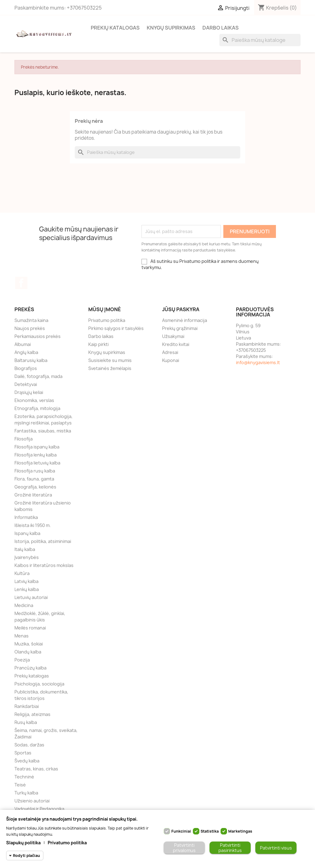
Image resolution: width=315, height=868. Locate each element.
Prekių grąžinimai (180, 328)
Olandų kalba (28, 652)
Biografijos (26, 368)
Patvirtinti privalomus (184, 848)
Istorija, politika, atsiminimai (43, 541)
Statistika (210, 831)
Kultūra (22, 573)
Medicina (24, 605)
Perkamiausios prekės (38, 336)
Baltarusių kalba (31, 360)
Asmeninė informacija (185, 320)
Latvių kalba (26, 581)
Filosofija (24, 439)
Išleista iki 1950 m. (33, 525)
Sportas (23, 753)
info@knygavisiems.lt (258, 362)
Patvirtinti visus (276, 848)
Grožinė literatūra (33, 495)
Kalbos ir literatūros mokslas (44, 565)
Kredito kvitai (176, 344)
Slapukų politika (23, 843)
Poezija (22, 660)
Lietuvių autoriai (31, 597)
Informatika (26, 517)
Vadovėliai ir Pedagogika (39, 809)
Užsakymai (173, 336)
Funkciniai (181, 831)
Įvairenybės (27, 557)
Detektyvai (26, 384)
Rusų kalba (26, 722)
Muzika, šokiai (29, 644)
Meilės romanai (30, 628)
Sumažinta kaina (31, 320)
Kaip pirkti (98, 344)
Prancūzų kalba (30, 668)
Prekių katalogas (115, 28)
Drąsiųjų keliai (29, 392)
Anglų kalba (26, 352)
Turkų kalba (26, 793)
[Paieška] (260, 40)
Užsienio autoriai (32, 801)
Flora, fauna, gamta (34, 479)
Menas (22, 636)
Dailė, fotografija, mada (38, 376)
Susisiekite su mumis (110, 360)
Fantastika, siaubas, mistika (43, 431)
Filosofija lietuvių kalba (37, 463)
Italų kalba (25, 549)
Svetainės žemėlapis (110, 368)
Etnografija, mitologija (37, 408)
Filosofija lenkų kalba (36, 455)
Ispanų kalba (27, 533)
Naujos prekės (30, 328)
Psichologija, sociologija (39, 684)
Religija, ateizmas (32, 714)
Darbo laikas (221, 28)
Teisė (20, 785)
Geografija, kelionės (35, 487)
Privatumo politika (107, 320)
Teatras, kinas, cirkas (36, 769)
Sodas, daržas (29, 745)
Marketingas (240, 831)
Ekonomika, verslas (34, 400)
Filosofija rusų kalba (35, 471)
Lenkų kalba (27, 589)
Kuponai (171, 360)
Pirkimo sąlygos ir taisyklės (116, 328)
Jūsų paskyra (181, 309)
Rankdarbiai (27, 706)
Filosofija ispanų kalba (37, 447)
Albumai (23, 344)
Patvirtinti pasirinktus (230, 848)
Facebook (21, 283)
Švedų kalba (27, 761)
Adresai (170, 352)
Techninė (24, 777)
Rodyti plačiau (26, 856)
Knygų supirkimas (171, 28)
